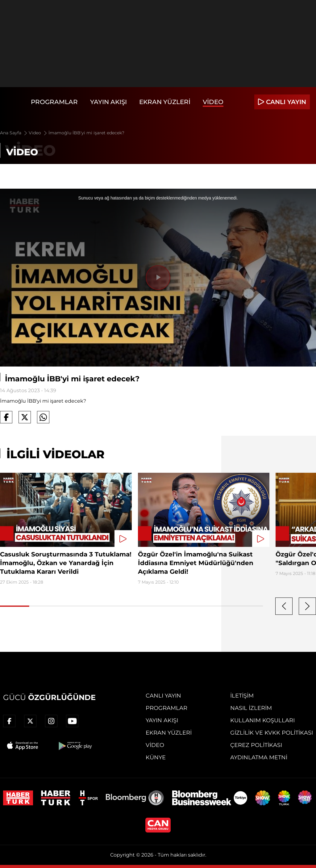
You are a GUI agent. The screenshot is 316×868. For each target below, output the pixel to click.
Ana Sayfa (14, 133)
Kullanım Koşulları (262, 720)
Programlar (54, 102)
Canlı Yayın (163, 696)
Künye (156, 757)
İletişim (242, 696)
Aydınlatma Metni (259, 757)
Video (213, 102)
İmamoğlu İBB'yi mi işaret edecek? (86, 133)
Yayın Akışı (108, 102)
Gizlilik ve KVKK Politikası (272, 733)
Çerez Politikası (256, 745)
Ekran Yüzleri (165, 102)
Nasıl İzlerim (251, 708)
